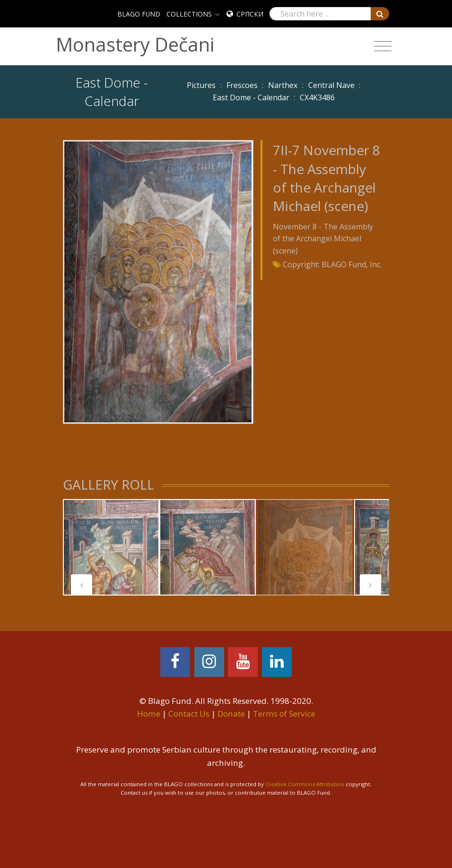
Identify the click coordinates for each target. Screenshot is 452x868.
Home (149, 714)
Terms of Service (284, 714)
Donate (231, 714)
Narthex (283, 85)
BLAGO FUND (139, 14)
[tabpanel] (111, 547)
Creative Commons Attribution (305, 784)
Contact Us (189, 714)
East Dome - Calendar (251, 97)
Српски (250, 14)
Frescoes (242, 85)
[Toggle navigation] (383, 46)
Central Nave (331, 85)
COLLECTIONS (189, 14)
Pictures (201, 85)
